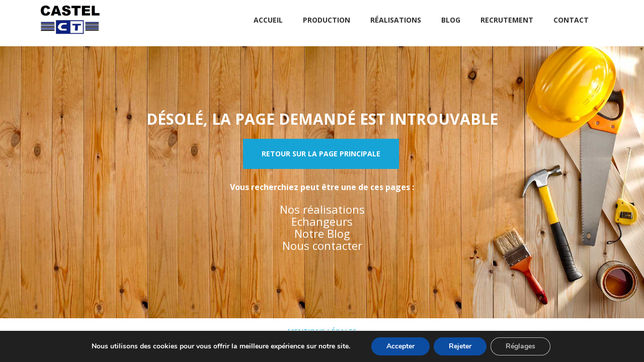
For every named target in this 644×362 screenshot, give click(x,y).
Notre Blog (322, 233)
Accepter (400, 346)
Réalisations (396, 20)
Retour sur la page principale (321, 154)
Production (327, 20)
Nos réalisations (322, 209)
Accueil (268, 20)
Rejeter (460, 346)
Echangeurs (322, 221)
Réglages (520, 346)
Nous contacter (322, 245)
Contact (571, 20)
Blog (451, 20)
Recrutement (507, 20)
